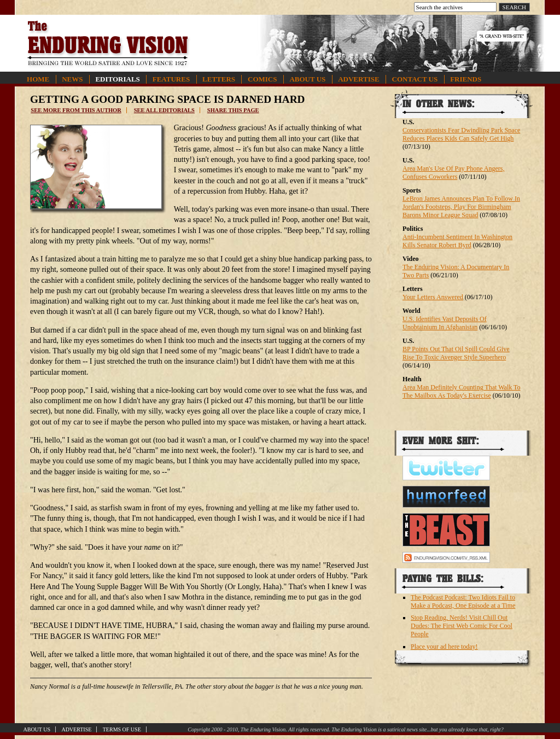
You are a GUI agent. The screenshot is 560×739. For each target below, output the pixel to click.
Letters (219, 79)
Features (171, 79)
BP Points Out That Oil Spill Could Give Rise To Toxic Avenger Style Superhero (456, 353)
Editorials (117, 79)
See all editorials (164, 110)
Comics (262, 79)
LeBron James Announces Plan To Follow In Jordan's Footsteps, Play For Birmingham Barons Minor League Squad (461, 207)
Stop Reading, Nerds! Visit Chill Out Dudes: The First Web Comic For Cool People (462, 626)
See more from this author (76, 110)
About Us (307, 79)
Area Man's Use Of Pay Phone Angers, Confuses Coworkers (453, 173)
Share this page (233, 110)
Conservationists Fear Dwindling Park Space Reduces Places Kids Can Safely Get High (461, 134)
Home (38, 79)
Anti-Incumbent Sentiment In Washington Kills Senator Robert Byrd (457, 241)
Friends (466, 79)
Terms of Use (122, 729)
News (72, 79)
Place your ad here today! (444, 647)
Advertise (358, 79)
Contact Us (415, 79)
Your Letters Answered (433, 297)
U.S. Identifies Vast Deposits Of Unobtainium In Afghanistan (445, 323)
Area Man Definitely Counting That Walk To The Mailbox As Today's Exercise (462, 391)
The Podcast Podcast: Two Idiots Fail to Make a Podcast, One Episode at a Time (463, 601)
